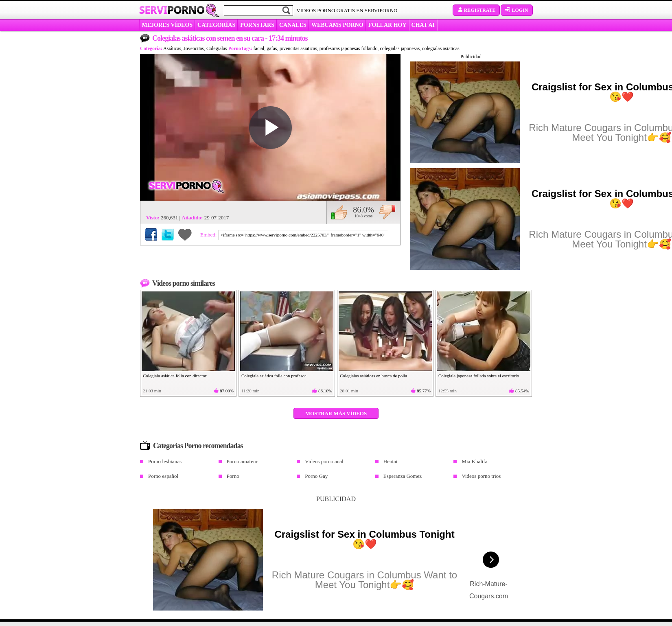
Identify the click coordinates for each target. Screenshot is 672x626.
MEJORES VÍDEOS (167, 25)
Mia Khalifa (474, 461)
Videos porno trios (481, 476)
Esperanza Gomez (403, 476)
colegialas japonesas (400, 48)
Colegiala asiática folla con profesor (274, 376)
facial (259, 48)
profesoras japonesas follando (349, 48)
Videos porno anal (324, 461)
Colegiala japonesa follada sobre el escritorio (479, 376)
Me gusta (339, 212)
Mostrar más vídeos (336, 413)
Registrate (476, 10)
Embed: (209, 235)
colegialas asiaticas (441, 48)
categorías (216, 25)
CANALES (293, 25)
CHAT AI (423, 25)
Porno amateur (242, 461)
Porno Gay (316, 476)
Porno (233, 476)
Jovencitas (194, 48)
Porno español (163, 476)
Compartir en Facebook (151, 234)
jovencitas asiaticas (298, 48)
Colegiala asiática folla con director (175, 376)
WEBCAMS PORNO (337, 25)
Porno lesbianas (165, 461)
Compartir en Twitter (168, 234)
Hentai (391, 461)
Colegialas (217, 48)
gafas (272, 48)
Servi (172, 10)
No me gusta (387, 212)
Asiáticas (172, 48)
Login (517, 10)
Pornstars (257, 25)
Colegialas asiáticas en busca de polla (373, 376)
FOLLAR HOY (387, 25)
